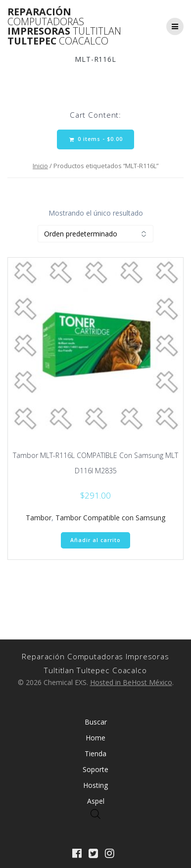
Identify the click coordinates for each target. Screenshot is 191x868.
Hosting (95, 785)
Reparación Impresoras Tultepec (64, 26)
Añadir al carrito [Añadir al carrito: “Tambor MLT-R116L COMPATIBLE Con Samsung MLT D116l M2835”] (95, 540)
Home (95, 738)
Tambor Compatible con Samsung (110, 518)
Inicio (40, 166)
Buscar (96, 722)
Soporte (95, 769)
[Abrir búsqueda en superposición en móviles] (95, 814)
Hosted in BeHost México (131, 682)
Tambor (39, 518)
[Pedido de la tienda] (95, 234)
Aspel (96, 801)
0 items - (96, 139)
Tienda (95, 754)
